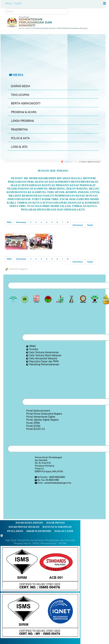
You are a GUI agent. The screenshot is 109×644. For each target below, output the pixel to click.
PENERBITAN (19, 130)
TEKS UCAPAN (20, 95)
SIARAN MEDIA (21, 86)
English (18, 3)
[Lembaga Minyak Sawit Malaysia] (13, 299)
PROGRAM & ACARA (24, 112)
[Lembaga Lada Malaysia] (60, 299)
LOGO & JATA (19, 147)
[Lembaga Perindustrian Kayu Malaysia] (37, 299)
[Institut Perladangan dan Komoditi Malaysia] (83, 299)
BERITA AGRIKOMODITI (26, 103)
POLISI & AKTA (20, 138)
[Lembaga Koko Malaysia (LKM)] (48, 299)
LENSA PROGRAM (22, 121)
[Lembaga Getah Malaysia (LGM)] (25, 299)
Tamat (90, 225)
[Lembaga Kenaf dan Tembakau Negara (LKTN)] (72, 299)
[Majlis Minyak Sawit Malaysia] (95, 299)
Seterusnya (21, 222)
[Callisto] (40, 569)
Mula (9, 222)
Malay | (9, 3)
